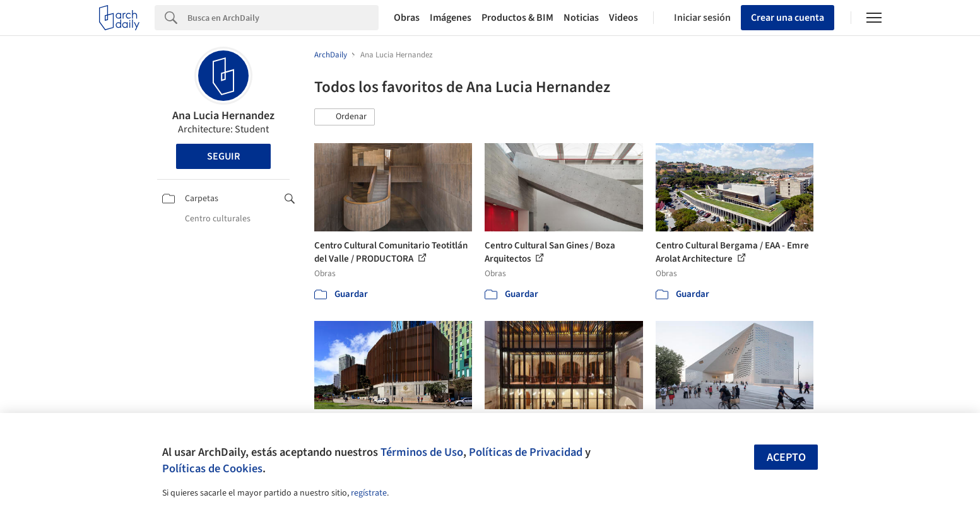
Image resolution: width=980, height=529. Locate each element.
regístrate (369, 493)
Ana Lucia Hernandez (223, 116)
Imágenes (451, 18)
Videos (623, 18)
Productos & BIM (517, 18)
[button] (345, 117)
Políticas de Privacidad (526, 452)
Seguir (223, 156)
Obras (407, 18)
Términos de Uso (422, 452)
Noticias (581, 18)
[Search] (283, 18)
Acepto (786, 457)
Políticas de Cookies (212, 468)
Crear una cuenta (788, 18)
